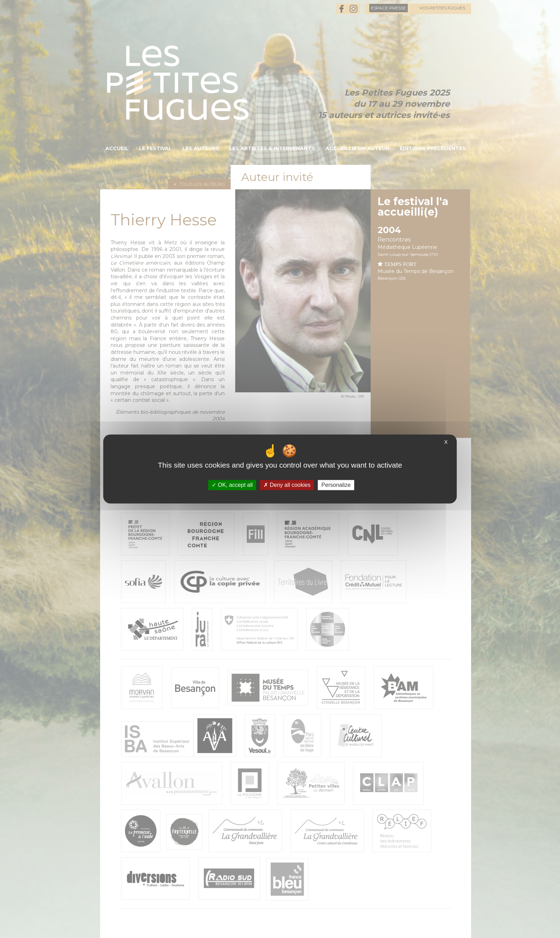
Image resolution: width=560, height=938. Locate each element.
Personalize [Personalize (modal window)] (336, 485)
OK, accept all (232, 485)
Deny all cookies (287, 485)
